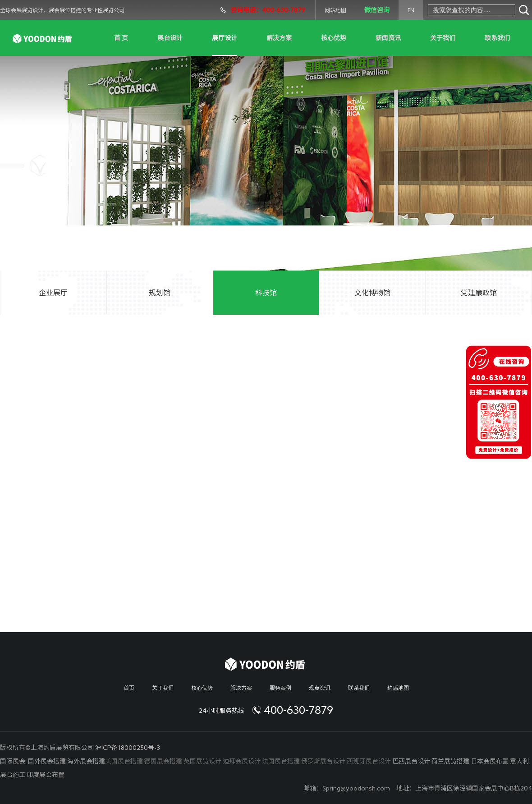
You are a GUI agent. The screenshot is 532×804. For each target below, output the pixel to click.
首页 (129, 688)
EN (411, 10)
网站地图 (335, 10)
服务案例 (280, 688)
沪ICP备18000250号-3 (128, 748)
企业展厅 (53, 293)
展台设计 (170, 38)
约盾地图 (398, 688)
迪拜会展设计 (242, 761)
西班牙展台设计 (369, 761)
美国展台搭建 (124, 761)
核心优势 (334, 38)
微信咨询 (377, 10)
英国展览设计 (202, 761)
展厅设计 (225, 38)
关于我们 (443, 38)
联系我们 (497, 38)
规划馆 (160, 293)
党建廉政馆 (479, 293)
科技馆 (266, 293)
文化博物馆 (372, 293)
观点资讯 (320, 688)
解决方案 (279, 38)
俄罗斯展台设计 (323, 761)
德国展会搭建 (163, 761)
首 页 (121, 38)
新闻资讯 (388, 38)
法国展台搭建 (281, 761)
